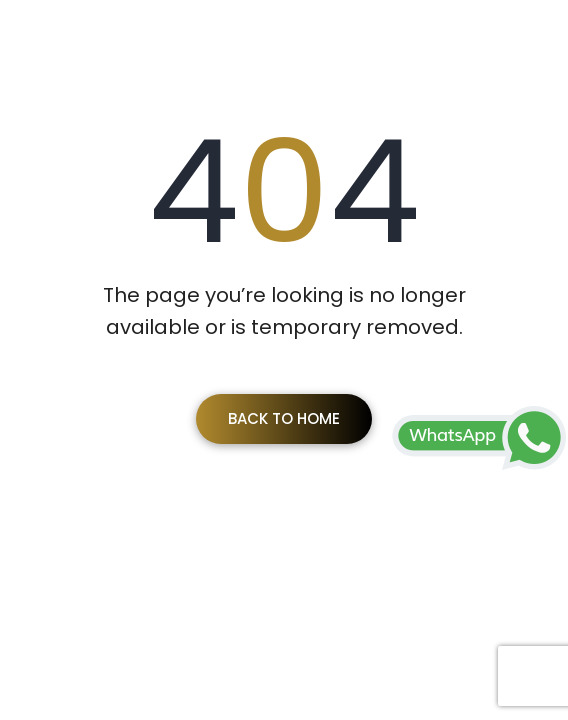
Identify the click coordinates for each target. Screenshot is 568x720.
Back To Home (284, 418)
